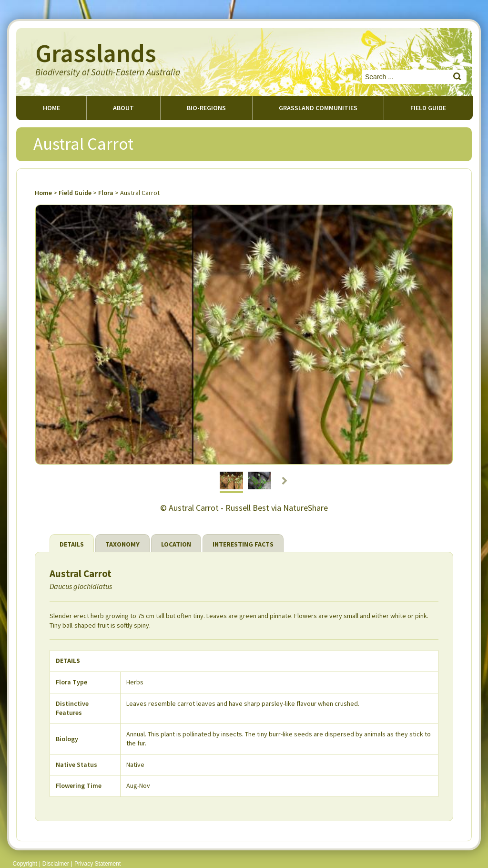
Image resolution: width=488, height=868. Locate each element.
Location (176, 544)
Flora (106, 193)
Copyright (25, 864)
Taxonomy (122, 544)
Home (51, 108)
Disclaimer (56, 864)
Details (72, 544)
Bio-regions (206, 108)
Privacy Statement (97, 864)
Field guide (428, 108)
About (123, 108)
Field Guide (75, 193)
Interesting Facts (243, 544)
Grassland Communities (318, 108)
